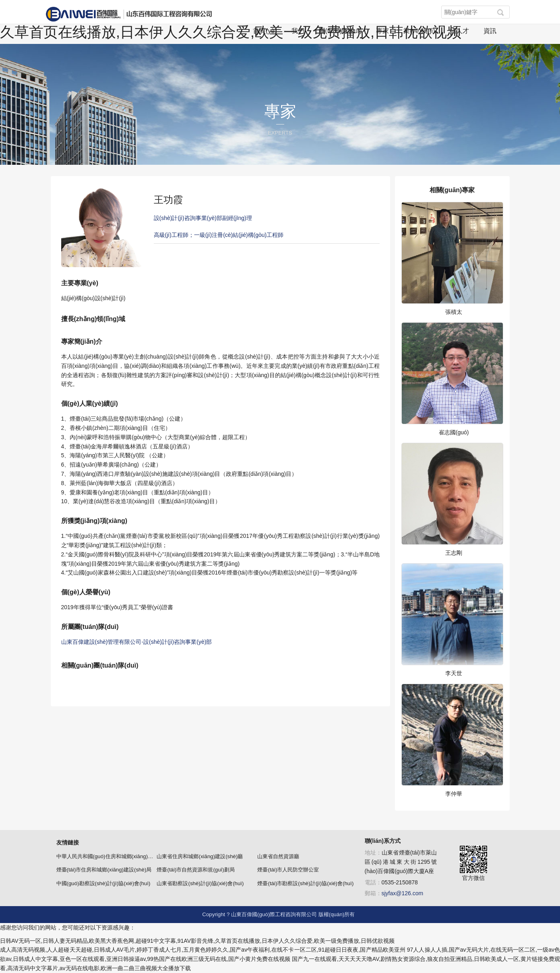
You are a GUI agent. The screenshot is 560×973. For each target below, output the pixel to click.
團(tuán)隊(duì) (340, 31)
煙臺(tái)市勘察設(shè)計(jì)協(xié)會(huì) (305, 883)
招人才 (459, 31)
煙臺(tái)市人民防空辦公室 (288, 870)
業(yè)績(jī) (419, 31)
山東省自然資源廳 (278, 856)
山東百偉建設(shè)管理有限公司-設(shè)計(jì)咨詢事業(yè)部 (137, 642)
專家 (382, 31)
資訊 (490, 31)
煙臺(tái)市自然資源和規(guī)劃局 (195, 870)
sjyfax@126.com (403, 893)
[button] (500, 12)
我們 (298, 31)
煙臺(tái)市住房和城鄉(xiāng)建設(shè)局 (104, 870)
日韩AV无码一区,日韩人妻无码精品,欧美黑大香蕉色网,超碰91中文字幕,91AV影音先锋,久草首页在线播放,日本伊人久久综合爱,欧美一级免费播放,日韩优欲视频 (197, 941)
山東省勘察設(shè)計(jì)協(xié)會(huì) (200, 883)
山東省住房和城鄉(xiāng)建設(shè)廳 (200, 856)
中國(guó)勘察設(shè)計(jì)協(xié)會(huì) (103, 883)
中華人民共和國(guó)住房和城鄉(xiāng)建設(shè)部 (116, 856)
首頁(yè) (265, 31)
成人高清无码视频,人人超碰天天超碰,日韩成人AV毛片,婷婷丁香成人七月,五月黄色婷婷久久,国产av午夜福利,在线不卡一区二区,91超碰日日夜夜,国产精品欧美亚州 (203, 950)
